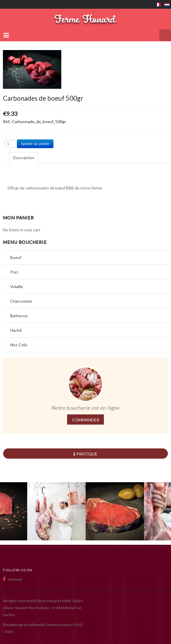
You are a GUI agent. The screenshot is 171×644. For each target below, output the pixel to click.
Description (24, 158)
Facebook (15, 579)
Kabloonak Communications (50, 625)
